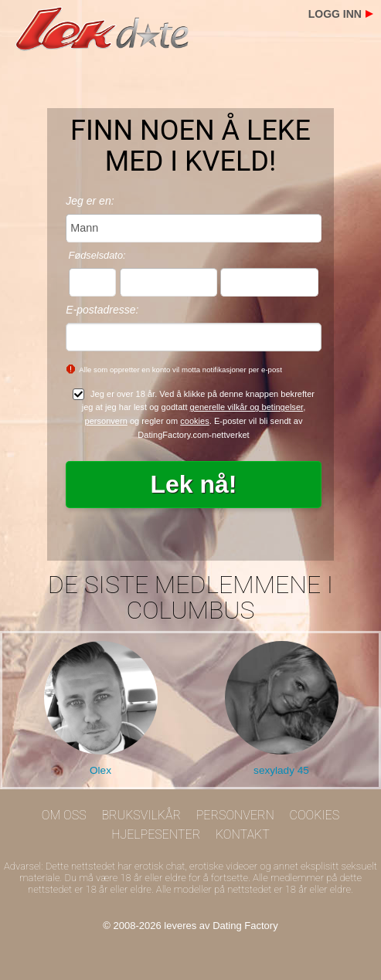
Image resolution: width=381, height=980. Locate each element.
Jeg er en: (90, 201)
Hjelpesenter (156, 834)
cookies (195, 421)
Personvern (235, 815)
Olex (100, 770)
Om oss (64, 815)
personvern (106, 421)
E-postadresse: (102, 310)
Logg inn (335, 14)
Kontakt (243, 834)
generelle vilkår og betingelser (247, 407)
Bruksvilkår (141, 815)
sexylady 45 (281, 770)
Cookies (315, 815)
